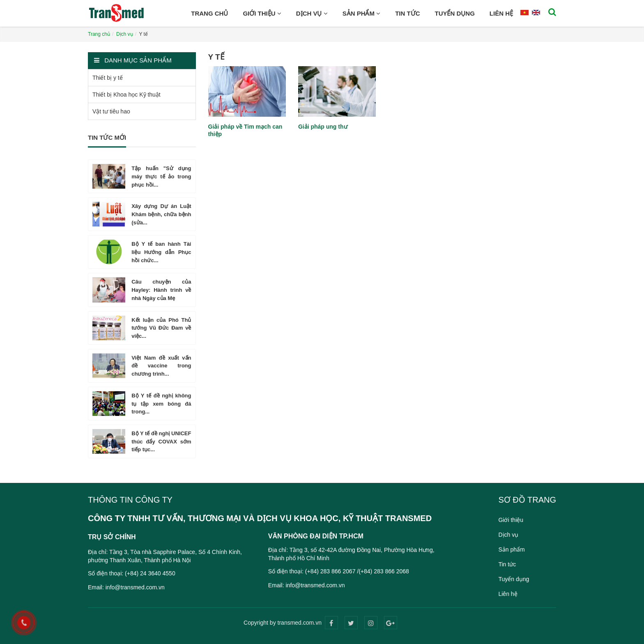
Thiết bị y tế (108, 78)
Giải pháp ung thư (323, 127)
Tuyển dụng (454, 13)
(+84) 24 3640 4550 (150, 573)
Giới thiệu (262, 13)
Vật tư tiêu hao (111, 111)
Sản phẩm (362, 13)
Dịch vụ (312, 13)
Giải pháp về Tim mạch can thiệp (245, 130)
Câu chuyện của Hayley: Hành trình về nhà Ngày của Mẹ (161, 290)
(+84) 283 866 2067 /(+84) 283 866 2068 (357, 571)
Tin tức (407, 13)
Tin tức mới (107, 137)
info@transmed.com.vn (135, 587)
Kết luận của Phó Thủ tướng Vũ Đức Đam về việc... (161, 328)
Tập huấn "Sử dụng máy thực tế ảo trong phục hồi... (161, 177)
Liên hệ (501, 13)
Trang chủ (209, 13)
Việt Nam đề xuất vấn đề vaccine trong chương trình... (161, 366)
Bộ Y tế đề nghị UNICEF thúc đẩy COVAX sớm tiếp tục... (161, 442)
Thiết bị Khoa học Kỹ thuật (126, 95)
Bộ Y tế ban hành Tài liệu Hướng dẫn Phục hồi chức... (161, 252)
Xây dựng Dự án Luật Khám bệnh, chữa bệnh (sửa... (161, 214)
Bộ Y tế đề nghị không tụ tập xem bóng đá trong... (161, 404)
